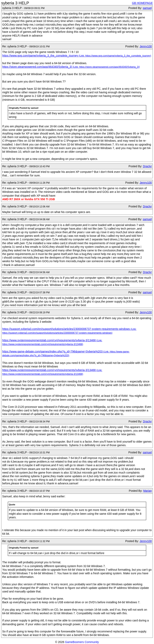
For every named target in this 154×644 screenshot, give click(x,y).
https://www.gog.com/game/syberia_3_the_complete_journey (40, 56)
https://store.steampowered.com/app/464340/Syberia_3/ (37, 67)
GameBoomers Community (82, 642)
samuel (147, 8)
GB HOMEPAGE (142, 3)
